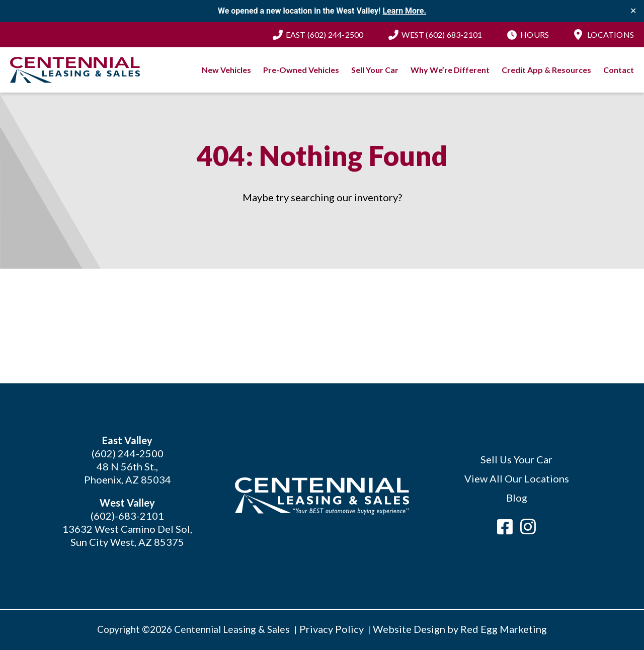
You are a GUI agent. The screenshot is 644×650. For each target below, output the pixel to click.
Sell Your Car (375, 70)
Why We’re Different (450, 70)
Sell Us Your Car (516, 459)
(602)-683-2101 (127, 516)
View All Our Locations (517, 478)
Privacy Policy (332, 629)
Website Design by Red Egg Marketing (460, 629)
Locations (611, 34)
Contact (619, 70)
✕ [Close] (633, 11)
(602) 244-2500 (325, 34)
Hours (535, 34)
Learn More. (404, 11)
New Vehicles (226, 70)
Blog (517, 498)
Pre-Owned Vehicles (301, 70)
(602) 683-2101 (442, 34)
